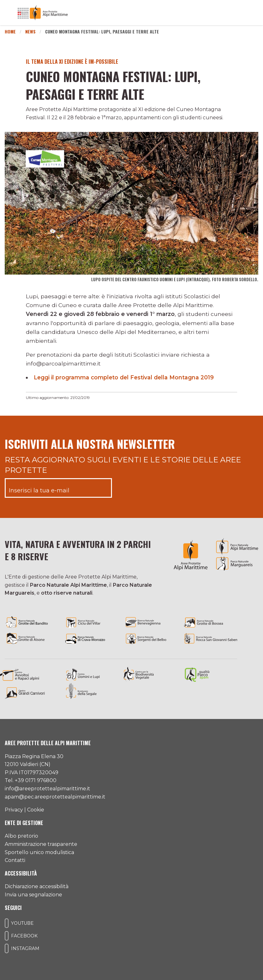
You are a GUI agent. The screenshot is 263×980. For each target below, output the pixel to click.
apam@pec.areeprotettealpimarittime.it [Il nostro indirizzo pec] (55, 797)
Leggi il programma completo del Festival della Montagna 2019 (125, 377)
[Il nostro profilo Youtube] (7, 923)
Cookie (36, 810)
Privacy (14, 810)
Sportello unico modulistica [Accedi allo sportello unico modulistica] (39, 852)
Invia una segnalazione (33, 895)
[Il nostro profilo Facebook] (7, 936)
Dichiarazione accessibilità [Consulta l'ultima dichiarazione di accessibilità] (37, 886)
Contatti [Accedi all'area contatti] (15, 860)
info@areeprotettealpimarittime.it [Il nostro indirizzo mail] (47, 789)
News (30, 31)
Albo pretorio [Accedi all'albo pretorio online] (21, 836)
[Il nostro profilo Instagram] (7, 948)
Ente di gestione (24, 823)
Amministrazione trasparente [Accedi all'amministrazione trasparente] (41, 844)
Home (10, 31)
